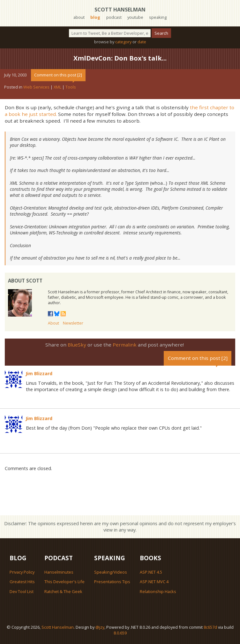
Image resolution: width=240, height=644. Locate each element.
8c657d (210, 627)
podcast (114, 17)
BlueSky (77, 345)
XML (57, 87)
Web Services (36, 87)
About (53, 323)
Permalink (125, 345)
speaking (158, 17)
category (123, 42)
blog (95, 17)
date (142, 42)
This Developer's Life (64, 582)
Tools (71, 87)
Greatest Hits (22, 582)
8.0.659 (120, 633)
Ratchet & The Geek (63, 591)
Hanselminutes (59, 572)
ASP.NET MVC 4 (154, 582)
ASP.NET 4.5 (151, 572)
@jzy (100, 627)
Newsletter (73, 323)
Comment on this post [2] (58, 75)
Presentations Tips (112, 582)
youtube (135, 17)
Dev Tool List (22, 591)
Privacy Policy (22, 572)
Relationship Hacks (158, 591)
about (79, 17)
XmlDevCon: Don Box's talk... (120, 58)
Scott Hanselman (120, 10)
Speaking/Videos (111, 572)
